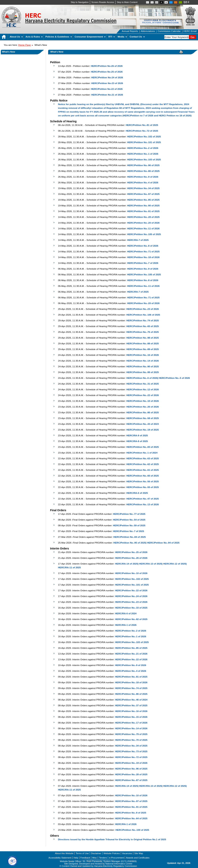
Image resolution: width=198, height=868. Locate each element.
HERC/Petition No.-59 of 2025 (129, 525)
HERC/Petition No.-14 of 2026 (143, 361)
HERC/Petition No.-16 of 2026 (143, 355)
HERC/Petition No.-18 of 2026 (143, 257)
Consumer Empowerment (90, 37)
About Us (16, 37)
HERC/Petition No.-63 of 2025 (143, 458)
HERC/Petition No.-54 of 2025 (129, 520)
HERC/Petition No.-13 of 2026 (143, 504)
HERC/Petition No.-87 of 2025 (131, 780)
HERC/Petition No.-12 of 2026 (143, 389)
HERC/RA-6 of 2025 (137, 493)
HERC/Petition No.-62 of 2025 (143, 464)
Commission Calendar (169, 31)
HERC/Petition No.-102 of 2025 (144, 137)
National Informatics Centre (119, 864)
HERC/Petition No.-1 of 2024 (142, 453)
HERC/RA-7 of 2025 (138, 240)
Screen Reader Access (103, 2)
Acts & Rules (34, 37)
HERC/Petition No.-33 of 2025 (131, 608)
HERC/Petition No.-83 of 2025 (143, 447)
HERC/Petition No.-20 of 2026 (143, 223)
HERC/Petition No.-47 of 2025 (143, 499)
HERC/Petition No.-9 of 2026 (143, 177)
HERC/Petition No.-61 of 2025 (143, 470)
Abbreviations (148, 31)
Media (122, 37)
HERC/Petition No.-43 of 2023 (143, 424)
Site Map (139, 853)
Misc (95, 858)
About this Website (64, 853)
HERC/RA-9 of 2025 (137, 435)
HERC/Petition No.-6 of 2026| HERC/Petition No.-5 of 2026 (158, 378)
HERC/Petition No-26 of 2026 (107, 66)
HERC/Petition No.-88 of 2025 (143, 344)
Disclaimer (96, 853)
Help (76, 858)
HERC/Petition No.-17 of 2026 (131, 723)
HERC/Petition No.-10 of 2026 (143, 401)
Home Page (25, 45)
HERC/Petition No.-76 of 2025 (143, 332)
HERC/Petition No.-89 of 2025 (143, 349)
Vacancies (127, 853)
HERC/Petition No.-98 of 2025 (143, 338)
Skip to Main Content (127, 2)
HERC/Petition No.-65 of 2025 (143, 326)
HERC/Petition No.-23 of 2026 (143, 309)
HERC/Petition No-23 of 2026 (107, 83)
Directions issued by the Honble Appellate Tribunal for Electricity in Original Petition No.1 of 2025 (112, 839)
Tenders (103, 858)
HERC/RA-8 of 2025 (137, 441)
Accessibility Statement (60, 858)
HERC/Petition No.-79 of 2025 (131, 734)
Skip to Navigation (80, 2)
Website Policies (112, 853)
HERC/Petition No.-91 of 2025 (143, 211)
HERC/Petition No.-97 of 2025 (143, 194)
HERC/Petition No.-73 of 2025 (131, 751)
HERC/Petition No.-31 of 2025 (143, 384)
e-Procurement (116, 858)
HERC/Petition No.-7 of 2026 (143, 263)
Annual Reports (130, 31)
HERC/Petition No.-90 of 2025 (143, 206)
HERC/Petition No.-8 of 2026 (143, 246)
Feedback (85, 858)
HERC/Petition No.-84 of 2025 (129, 537)
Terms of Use (82, 853)
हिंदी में (186, 2)
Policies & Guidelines (59, 37)
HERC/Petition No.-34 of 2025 (143, 188)
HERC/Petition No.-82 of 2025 (131, 619)
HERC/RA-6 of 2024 (126, 613)
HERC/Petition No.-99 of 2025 (143, 372)
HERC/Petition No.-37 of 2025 (131, 705)
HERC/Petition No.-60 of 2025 (143, 476)
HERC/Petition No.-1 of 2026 (143, 154)
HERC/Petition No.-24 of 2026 (131, 596)
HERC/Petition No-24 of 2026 (107, 78)
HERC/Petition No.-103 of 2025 (144, 160)
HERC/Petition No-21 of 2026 (107, 95)
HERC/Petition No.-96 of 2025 (143, 165)
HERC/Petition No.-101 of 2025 (144, 142)
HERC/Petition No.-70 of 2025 (131, 740)
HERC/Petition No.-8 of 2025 (131, 813)
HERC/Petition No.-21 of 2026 (131, 654)
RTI (112, 37)
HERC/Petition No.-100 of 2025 (132, 830)
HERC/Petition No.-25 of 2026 (131, 552)
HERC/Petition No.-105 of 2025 (144, 234)
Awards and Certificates (138, 858)
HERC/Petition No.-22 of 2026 (143, 395)
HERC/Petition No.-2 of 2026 (143, 148)
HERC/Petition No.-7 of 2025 (128, 531)
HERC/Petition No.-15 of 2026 (131, 717)
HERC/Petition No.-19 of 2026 (131, 763)
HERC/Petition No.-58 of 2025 (143, 418)
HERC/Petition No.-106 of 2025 (143, 315)
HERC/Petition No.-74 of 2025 (143, 321)
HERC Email (190, 31)
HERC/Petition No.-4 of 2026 (143, 183)
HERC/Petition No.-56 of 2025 (143, 481)
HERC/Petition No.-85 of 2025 (143, 200)
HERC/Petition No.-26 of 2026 (143, 407)
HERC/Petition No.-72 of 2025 (142, 131)
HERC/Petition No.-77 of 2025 (129, 514)
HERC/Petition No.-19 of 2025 (143, 430)
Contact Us (137, 37)
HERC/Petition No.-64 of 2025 (131, 818)
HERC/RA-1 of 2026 (126, 625)
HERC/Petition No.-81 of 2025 (142, 125)
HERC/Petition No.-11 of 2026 (143, 229)
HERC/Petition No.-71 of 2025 (143, 252)
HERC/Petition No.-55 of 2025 (143, 487)
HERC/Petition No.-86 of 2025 (143, 171)
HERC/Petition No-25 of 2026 (107, 72)
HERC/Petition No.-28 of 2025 (143, 217)
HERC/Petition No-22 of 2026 (107, 89)
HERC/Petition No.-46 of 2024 (131, 700)
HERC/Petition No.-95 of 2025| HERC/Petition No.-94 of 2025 (146, 543)
